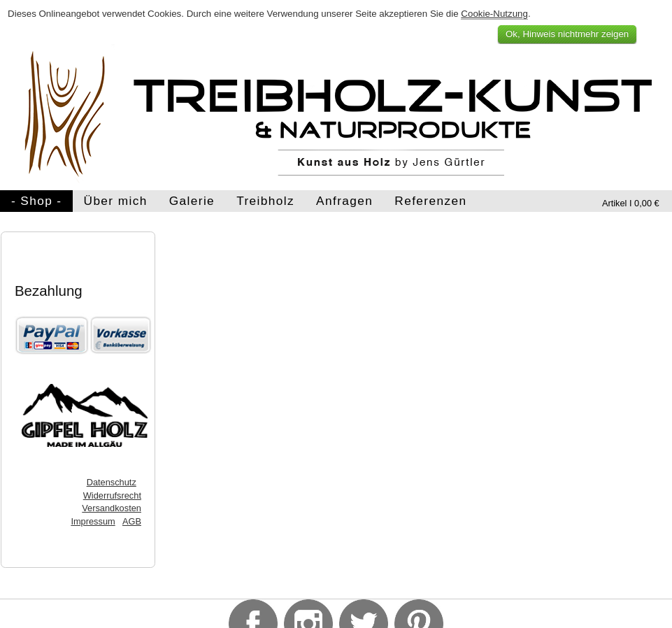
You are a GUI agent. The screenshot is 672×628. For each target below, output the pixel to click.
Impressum (93, 521)
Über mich (116, 201)
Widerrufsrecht (112, 495)
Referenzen (430, 201)
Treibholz (265, 201)
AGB (132, 521)
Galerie (192, 201)
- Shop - (36, 201)
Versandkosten (112, 508)
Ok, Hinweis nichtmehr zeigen (567, 34)
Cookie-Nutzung (494, 14)
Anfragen (344, 201)
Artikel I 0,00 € (631, 203)
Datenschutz (112, 482)
